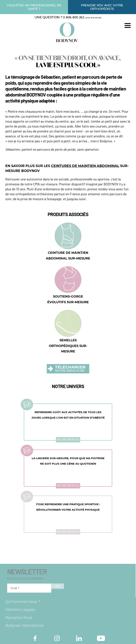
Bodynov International (24, 625)
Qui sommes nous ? (23, 602)
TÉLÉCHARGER (70, 367)
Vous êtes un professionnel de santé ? (34, 7)
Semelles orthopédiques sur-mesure (68, 346)
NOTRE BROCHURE (70, 371)
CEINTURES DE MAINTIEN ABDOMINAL (85, 166)
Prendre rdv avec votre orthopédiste (102, 7)
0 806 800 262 (74, 17)
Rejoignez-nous (19, 618)
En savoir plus (68, 440)
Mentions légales (20, 610)
